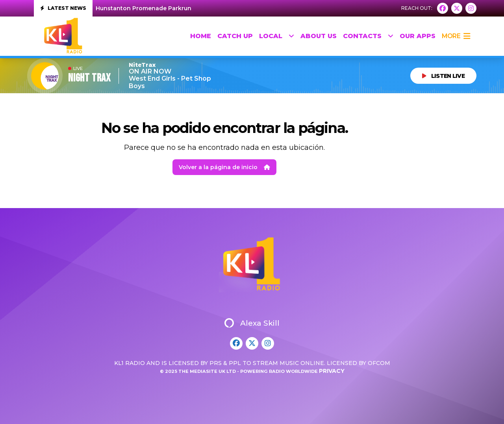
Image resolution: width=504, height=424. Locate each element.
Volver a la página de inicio (224, 167)
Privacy (332, 371)
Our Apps (418, 36)
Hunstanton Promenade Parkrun (144, 8)
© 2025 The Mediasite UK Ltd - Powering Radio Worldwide (239, 371)
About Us (319, 36)
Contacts (368, 36)
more (456, 36)
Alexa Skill (252, 323)
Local (277, 36)
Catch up (235, 36)
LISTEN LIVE (443, 76)
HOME (201, 36)
